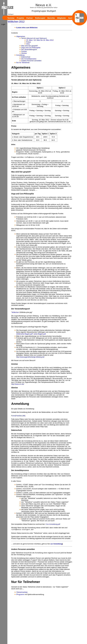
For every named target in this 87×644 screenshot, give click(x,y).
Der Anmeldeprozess (29, 59)
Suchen (72, 18)
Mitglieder (62, 18)
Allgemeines (21, 36)
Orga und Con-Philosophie (31, 48)
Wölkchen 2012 (16, 22)
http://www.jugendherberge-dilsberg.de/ (30, 357)
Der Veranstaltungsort (29, 49)
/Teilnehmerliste (22, 593)
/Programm (20, 595)
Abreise (24, 53)
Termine (11, 18)
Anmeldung (20, 55)
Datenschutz (26, 57)
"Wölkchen (15, 313)
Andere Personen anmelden (31, 61)
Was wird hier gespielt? (30, 46)
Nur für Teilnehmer (23, 63)
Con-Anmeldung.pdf (53, 524)
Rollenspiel (40, 18)
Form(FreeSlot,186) (18, 416)
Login (3, 24)
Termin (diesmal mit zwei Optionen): (34, 38)
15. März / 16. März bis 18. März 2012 (40, 40)
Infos (28, 44)
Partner (30, 18)
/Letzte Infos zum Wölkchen (27, 28)
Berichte (51, 18)
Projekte (20, 18)
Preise (29, 42)
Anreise (24, 51)
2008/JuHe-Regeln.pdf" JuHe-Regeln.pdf (31, 334)
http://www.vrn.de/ (18, 384)
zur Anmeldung (56, 544)
